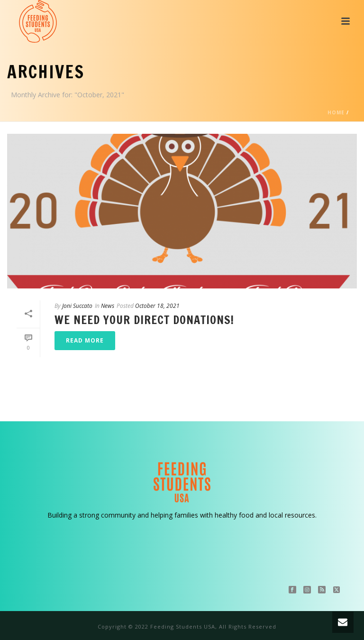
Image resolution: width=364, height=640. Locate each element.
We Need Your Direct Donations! (144, 320)
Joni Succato (77, 306)
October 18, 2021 (157, 306)
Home (336, 112)
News (108, 306)
